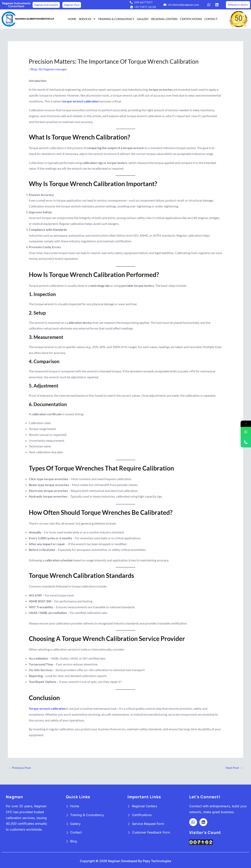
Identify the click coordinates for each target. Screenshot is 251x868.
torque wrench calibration (81, 101)
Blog (34, 69)
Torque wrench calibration (47, 708)
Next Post (234, 768)
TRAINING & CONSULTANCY (116, 19)
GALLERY (143, 19)
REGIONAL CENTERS (164, 19)
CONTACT (211, 19)
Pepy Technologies (157, 861)
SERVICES (87, 19)
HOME (72, 19)
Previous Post (20, 768)
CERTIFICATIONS (191, 19)
